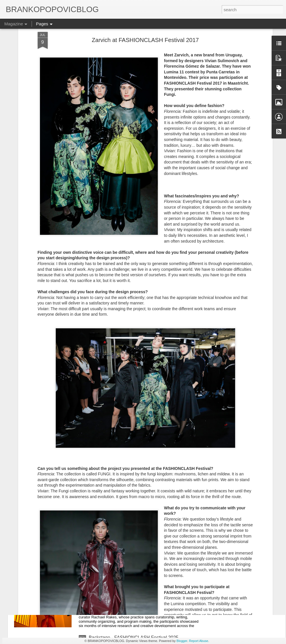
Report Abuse (199, 641)
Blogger (182, 641)
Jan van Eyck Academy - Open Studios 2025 (134, 572)
